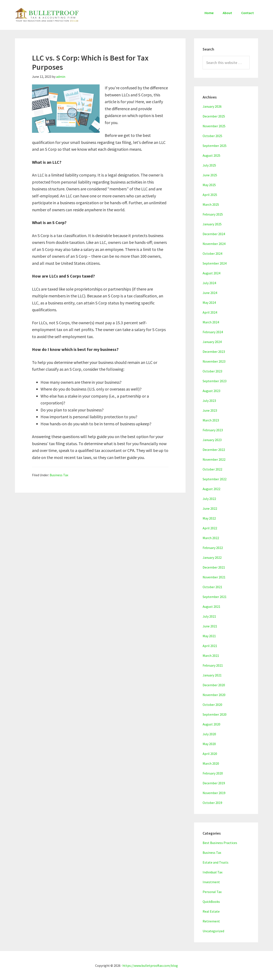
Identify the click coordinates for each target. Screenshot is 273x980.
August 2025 (211, 155)
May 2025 (209, 185)
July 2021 (209, 616)
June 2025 (210, 175)
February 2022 (213, 548)
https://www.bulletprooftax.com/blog (150, 966)
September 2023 (215, 381)
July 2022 (209, 499)
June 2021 (210, 626)
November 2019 (214, 793)
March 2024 (211, 322)
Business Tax (59, 475)
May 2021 (209, 636)
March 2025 (211, 204)
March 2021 (211, 656)
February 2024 (213, 332)
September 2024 (215, 263)
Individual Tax (213, 872)
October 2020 (212, 705)
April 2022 (210, 528)
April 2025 (210, 195)
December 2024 (214, 234)
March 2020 (211, 763)
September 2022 (215, 479)
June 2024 (210, 293)
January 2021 (212, 675)
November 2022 (214, 459)
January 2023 (212, 440)
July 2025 (209, 165)
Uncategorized (213, 931)
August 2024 (211, 273)
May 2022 (209, 518)
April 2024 (210, 312)
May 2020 (209, 744)
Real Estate (211, 911)
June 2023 (210, 410)
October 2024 (212, 253)
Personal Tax (212, 892)
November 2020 (214, 695)
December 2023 (214, 352)
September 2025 (215, 146)
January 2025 (212, 224)
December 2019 (214, 783)
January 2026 (212, 106)
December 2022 (214, 450)
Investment (211, 882)
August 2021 (211, 607)
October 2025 (212, 136)
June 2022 (210, 508)
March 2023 (211, 420)
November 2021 (214, 577)
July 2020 (209, 734)
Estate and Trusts (216, 862)
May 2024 (209, 303)
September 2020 (215, 714)
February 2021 (213, 665)
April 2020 (210, 754)
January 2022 (212, 557)
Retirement (211, 921)
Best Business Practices (220, 843)
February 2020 (213, 773)
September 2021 (215, 597)
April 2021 (210, 646)
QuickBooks (211, 902)
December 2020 (214, 685)
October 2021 (212, 587)
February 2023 (213, 430)
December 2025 (214, 116)
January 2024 (212, 342)
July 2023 (209, 401)
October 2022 (212, 469)
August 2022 (211, 489)
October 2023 (212, 371)
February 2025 (213, 214)
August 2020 (211, 724)
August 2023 (211, 391)
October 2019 (212, 803)
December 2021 (214, 567)
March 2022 (211, 538)
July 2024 (209, 283)
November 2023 (214, 361)
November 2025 (214, 126)
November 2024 (214, 244)
